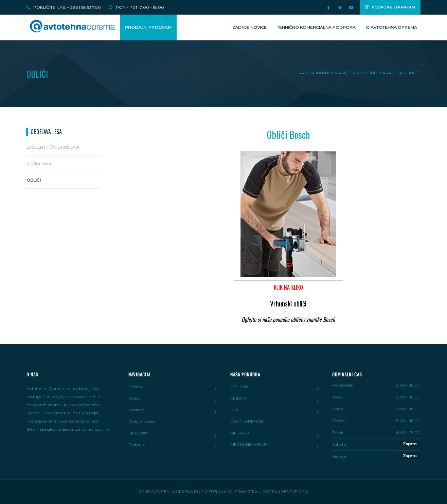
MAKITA (238, 398)
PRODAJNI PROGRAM (148, 27)
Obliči (34, 180)
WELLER (239, 387)
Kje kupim (138, 433)
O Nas (134, 398)
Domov (136, 387)
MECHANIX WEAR (249, 444)
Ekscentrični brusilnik (53, 147)
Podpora (137, 444)
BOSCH (238, 410)
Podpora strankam (390, 7)
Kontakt (136, 410)
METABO (240, 433)
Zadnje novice (249, 27)
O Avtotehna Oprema (391, 27)
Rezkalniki (39, 164)
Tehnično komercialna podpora (316, 27)
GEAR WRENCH (247, 421)
